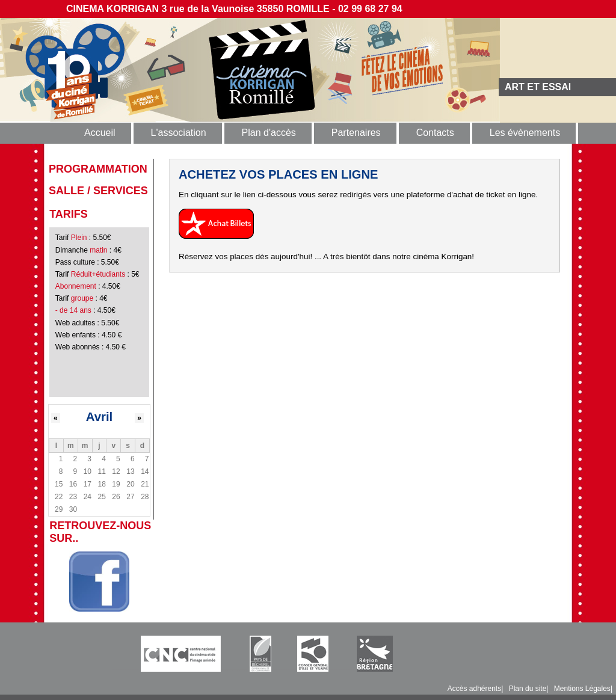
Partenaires (356, 133)
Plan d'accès (269, 133)
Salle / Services (98, 191)
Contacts (435, 133)
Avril (100, 417)
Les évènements (525, 133)
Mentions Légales (582, 689)
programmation (98, 169)
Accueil (100, 133)
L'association (179, 133)
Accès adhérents (474, 689)
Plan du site (528, 689)
